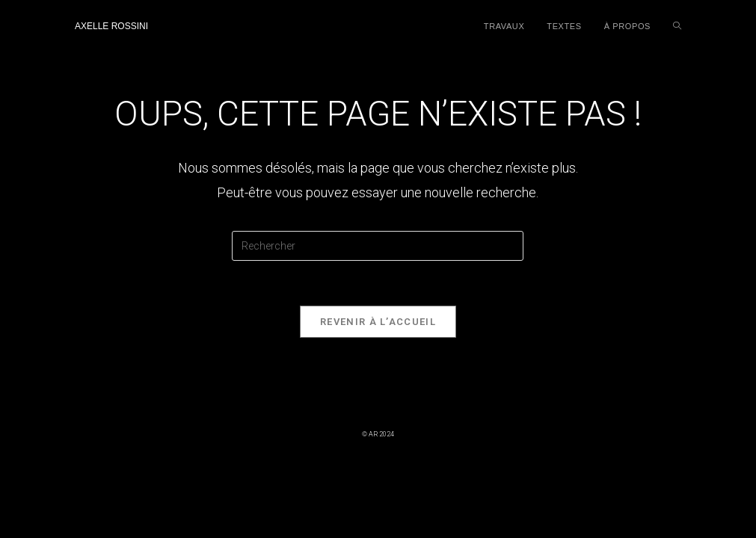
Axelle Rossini (111, 26)
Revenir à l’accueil (378, 322)
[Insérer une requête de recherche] (378, 246)
